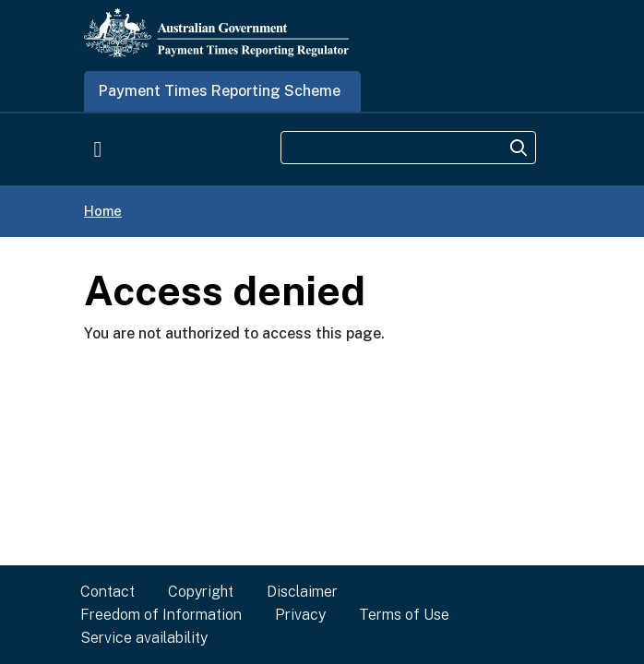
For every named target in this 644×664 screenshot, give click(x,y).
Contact (107, 592)
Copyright (201, 592)
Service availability (144, 638)
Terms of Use (404, 615)
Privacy (300, 615)
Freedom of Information (161, 615)
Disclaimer (302, 592)
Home (103, 211)
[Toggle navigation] (98, 148)
